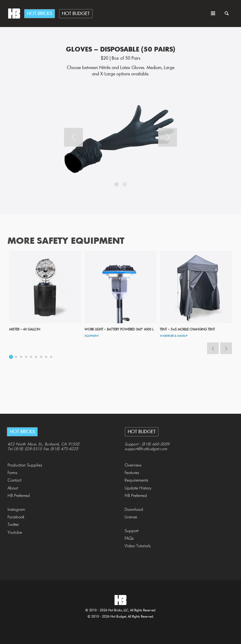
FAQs (129, 539)
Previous (73, 137)
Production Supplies (25, 465)
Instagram (16, 510)
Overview (133, 465)
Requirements (136, 480)
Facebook (16, 517)
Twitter (13, 525)
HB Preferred (19, 496)
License (131, 517)
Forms (12, 473)
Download (134, 510)
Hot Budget (76, 14)
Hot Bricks (40, 14)
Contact (14, 480)
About (13, 488)
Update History (138, 488)
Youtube (15, 533)
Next (168, 137)
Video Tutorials (138, 546)
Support (131, 531)
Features (132, 473)
